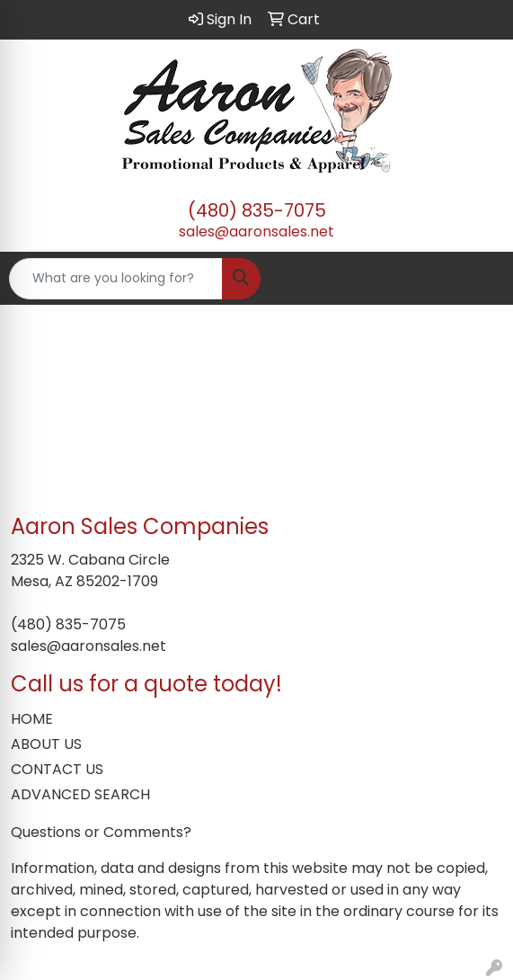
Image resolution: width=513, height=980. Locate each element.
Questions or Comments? (101, 832)
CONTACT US (57, 769)
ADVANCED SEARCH (80, 794)
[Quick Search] (116, 279)
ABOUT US (46, 744)
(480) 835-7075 (257, 210)
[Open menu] (477, 279)
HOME (32, 719)
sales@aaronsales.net (256, 232)
